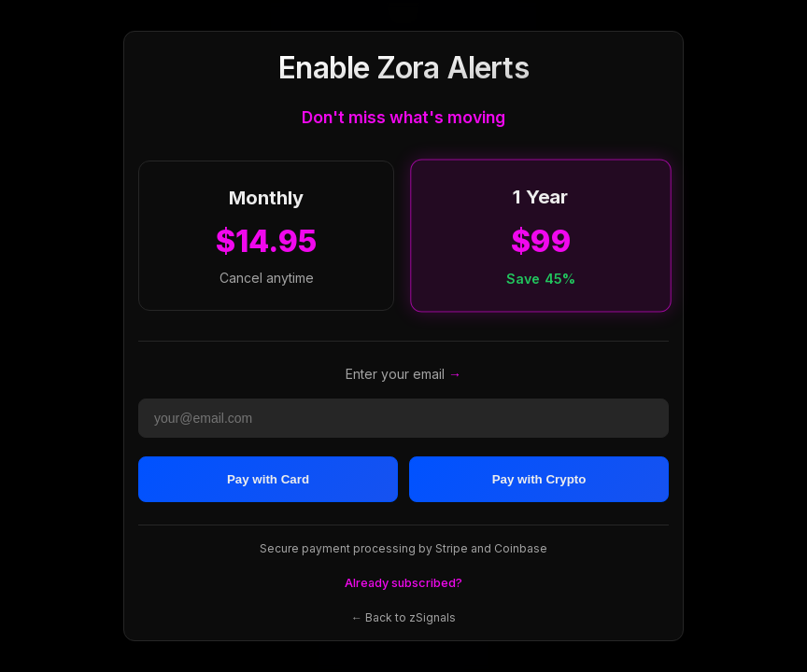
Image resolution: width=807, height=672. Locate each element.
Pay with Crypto (539, 479)
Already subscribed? (403, 583)
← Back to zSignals (403, 617)
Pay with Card (268, 479)
